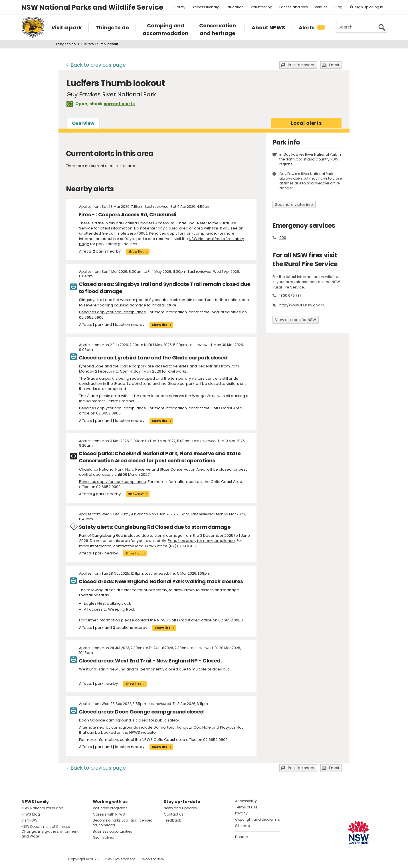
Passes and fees (294, 7)
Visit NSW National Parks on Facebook (27, 859)
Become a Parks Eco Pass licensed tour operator (123, 823)
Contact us (174, 814)
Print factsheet (301, 65)
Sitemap (243, 826)
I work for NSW (153, 859)
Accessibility (246, 801)
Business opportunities (112, 831)
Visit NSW (29, 820)
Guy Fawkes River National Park (310, 154)
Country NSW (327, 159)
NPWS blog (31, 814)
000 (283, 238)
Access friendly (206, 7)
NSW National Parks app (42, 808)
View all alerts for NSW (296, 320)
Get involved (104, 837)
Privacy (241, 813)
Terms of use (246, 807)
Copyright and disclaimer (258, 819)
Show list (136, 251)
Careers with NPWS (109, 814)
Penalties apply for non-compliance (182, 233)
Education (235, 7)
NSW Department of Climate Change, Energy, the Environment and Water (50, 831)
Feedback (172, 820)
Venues (321, 7)
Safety (180, 7)
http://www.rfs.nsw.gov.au (302, 305)
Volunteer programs (110, 808)
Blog (338, 7)
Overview (83, 123)
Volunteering (261, 7)
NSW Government (120, 859)
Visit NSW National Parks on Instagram (39, 859)
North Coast (296, 159)
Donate (241, 837)
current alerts (119, 104)
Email (334, 65)
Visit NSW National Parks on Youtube (51, 859)
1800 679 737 (290, 295)
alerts (306, 123)
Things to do (66, 44)
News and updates (180, 808)
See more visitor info (294, 205)
